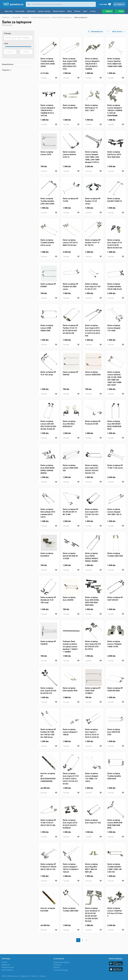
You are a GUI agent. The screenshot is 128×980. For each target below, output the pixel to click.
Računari (77, 11)
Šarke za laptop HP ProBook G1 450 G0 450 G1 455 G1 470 (48, 868)
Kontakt (4, 962)
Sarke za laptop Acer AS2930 (69, 600)
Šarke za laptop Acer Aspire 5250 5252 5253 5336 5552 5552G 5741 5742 (70, 66)
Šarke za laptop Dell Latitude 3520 (70, 108)
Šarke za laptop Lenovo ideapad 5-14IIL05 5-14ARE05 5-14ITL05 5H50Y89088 (115, 112)
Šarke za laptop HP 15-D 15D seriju (48, 375)
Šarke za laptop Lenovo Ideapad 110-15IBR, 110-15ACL (92, 779)
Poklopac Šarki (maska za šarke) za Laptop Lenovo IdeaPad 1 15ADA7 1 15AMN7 (70, 648)
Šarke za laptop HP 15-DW (71, 202)
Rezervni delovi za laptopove (62, 19)
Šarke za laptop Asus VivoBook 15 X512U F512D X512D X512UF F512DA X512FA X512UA (92, 916)
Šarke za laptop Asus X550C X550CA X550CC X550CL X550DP (92, 559)
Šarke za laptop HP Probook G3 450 (93, 424)
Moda (69, 11)
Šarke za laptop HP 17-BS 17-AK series (115, 468)
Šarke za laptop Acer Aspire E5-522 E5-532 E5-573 (48, 692)
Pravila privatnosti (8, 967)
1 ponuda (44, 80)
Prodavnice (57, 965)
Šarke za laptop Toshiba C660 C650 (115, 556)
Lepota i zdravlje (44, 11)
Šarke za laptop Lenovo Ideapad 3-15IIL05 (70, 734)
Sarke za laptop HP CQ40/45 (48, 644)
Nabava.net (25, 976)
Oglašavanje (6, 965)
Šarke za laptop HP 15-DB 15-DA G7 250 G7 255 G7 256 (48, 824)
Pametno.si (34, 976)
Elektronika (31, 11)
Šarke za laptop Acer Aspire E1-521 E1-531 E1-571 (93, 288)
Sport (85, 11)
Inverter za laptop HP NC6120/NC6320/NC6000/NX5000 (48, 779)
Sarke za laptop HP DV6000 (48, 287)
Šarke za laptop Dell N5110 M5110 (115, 202)
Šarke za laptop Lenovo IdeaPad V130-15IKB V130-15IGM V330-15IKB (115, 64)
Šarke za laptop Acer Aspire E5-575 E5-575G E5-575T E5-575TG (93, 647)
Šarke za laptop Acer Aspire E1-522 (93, 823)
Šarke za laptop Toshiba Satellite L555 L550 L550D (47, 203)
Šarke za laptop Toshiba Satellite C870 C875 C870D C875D (48, 64)
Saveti (121, 11)
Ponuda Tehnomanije (61, 970)
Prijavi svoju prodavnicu (61, 962)
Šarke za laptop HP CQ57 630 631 (115, 600)
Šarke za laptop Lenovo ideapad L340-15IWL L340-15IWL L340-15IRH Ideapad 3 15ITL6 (92, 159)
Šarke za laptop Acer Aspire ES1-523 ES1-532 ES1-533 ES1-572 (92, 471)
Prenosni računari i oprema (40, 19)
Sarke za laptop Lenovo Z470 (47, 155)
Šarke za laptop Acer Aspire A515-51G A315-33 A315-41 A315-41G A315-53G (93, 332)
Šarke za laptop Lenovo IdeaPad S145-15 (69, 156)
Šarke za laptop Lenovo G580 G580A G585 (47, 330)
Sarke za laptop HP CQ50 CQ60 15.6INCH (93, 692)
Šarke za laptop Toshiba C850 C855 (71, 911)
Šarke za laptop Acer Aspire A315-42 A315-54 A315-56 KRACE (70, 826)
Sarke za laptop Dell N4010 (47, 556)
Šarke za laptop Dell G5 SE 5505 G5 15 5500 (70, 558)
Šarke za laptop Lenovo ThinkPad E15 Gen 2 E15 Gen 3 (115, 914)
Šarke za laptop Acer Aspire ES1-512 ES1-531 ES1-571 (92, 515)
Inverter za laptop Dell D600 (48, 911)
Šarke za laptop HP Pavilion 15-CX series (93, 203)
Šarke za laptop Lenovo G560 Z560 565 (70, 470)
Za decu (93, 11)
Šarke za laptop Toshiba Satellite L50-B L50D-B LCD (115, 288)
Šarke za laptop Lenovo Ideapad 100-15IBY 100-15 (114, 514)
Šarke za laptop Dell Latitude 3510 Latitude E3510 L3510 (48, 515)
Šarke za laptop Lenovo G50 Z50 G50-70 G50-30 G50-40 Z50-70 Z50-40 (48, 427)
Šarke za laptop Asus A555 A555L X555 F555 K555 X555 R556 (92, 603)
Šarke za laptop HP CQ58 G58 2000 (115, 691)
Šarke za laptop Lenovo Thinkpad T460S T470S (114, 646)
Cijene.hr (43, 976)
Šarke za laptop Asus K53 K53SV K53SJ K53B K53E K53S (114, 427)
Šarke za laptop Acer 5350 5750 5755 (114, 734)
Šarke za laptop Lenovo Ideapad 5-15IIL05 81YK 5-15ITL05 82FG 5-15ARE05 (93, 66)
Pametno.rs (6, 19)
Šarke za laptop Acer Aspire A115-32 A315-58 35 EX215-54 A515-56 (115, 246)
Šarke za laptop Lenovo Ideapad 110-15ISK (114, 330)
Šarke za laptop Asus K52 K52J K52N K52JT (69, 426)
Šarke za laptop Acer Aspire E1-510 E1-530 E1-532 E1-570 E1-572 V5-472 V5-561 (71, 780)
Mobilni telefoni (59, 11)
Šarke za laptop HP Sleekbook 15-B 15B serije (48, 602)
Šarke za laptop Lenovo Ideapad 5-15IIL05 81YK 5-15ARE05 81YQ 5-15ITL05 (48, 112)
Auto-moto (9, 11)
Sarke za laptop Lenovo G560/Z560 (93, 375)
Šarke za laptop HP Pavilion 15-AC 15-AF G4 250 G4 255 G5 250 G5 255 (71, 331)
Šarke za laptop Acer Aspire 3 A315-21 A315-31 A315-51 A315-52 (92, 735)
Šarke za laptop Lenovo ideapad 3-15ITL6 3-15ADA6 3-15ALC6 (71, 870)
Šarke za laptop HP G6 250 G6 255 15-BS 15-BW (71, 514)
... (99, 11)
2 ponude (44, 794)
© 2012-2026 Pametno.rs (10, 976)
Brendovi (57, 968)
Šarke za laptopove (81, 19)
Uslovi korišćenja (7, 970)
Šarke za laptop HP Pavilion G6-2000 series (71, 288)
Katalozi (109, 11)
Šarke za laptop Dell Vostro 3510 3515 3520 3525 (114, 156)
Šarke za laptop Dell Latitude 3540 (70, 691)
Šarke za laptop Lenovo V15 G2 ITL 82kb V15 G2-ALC (70, 244)
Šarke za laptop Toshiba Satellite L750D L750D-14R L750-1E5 (114, 870)
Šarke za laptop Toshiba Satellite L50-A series (47, 244)
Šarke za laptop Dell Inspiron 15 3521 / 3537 (91, 110)
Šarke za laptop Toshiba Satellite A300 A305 (114, 778)
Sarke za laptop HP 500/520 (71, 375)
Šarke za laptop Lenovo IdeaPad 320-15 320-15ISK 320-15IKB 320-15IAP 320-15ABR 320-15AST (114, 380)
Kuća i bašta (20, 11)
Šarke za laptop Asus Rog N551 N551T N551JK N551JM (91, 870)
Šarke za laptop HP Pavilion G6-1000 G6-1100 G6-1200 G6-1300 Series (48, 735)
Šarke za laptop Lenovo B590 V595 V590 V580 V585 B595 (115, 826)
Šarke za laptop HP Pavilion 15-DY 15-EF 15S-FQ (93, 244)
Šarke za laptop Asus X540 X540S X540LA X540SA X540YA (47, 471)
